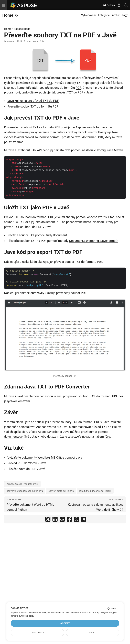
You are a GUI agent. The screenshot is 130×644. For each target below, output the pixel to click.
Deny (93, 632)
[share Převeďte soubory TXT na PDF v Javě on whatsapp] (76, 520)
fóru (107, 436)
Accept (65, 623)
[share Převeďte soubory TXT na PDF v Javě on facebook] (69, 520)
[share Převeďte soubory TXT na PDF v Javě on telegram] (83, 520)
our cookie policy (26, 616)
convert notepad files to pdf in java (25, 491)
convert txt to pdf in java (61, 491)
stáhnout (24, 150)
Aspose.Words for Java (91, 127)
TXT (50, 83)
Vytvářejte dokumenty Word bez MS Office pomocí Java (45, 457)
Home (8, 15)
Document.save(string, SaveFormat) (93, 241)
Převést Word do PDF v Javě (26, 469)
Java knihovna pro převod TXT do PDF (33, 101)
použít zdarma (14, 142)
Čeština (109, 5)
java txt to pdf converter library (95, 491)
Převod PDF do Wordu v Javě (27, 463)
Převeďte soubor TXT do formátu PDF (33, 106)
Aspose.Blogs (22, 29)
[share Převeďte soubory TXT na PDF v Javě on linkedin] (55, 520)
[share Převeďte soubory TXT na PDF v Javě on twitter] (48, 520)
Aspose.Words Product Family (22, 484)
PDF (78, 88)
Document (60, 235)
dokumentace (13, 436)
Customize (37, 632)
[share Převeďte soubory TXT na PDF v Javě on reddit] (62, 520)
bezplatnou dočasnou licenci (43, 396)
